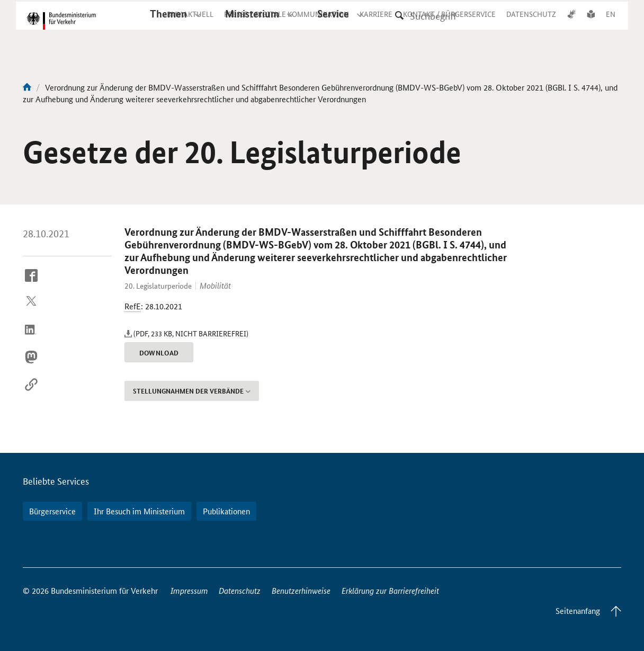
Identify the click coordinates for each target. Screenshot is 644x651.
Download (159, 353)
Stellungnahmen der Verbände (192, 391)
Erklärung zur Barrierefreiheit (390, 590)
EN (611, 23)
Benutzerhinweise (301, 590)
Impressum (189, 590)
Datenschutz (240, 590)
